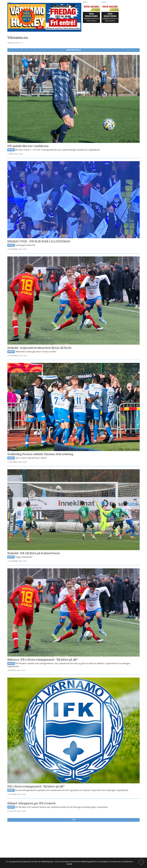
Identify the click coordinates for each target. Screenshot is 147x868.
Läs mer (70, 864)
